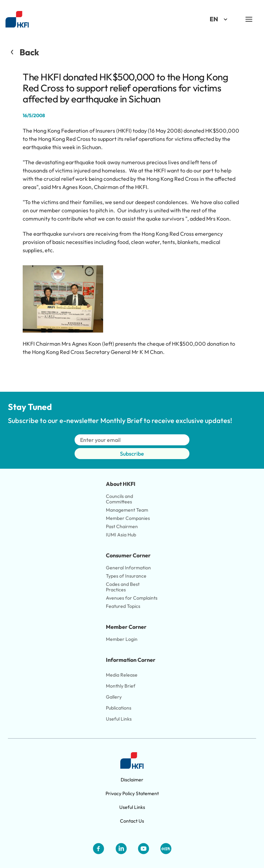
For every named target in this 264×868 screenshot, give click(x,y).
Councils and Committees (120, 499)
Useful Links (119, 719)
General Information (128, 568)
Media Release (122, 675)
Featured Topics (123, 606)
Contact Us (132, 821)
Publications (119, 708)
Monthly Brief (121, 686)
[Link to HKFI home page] (17, 19)
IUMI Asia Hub (121, 535)
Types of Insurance (126, 576)
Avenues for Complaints (132, 598)
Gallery (114, 697)
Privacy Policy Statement (132, 793)
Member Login (122, 639)
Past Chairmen (122, 526)
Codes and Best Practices (123, 587)
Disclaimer (132, 780)
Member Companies (128, 518)
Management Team (127, 510)
